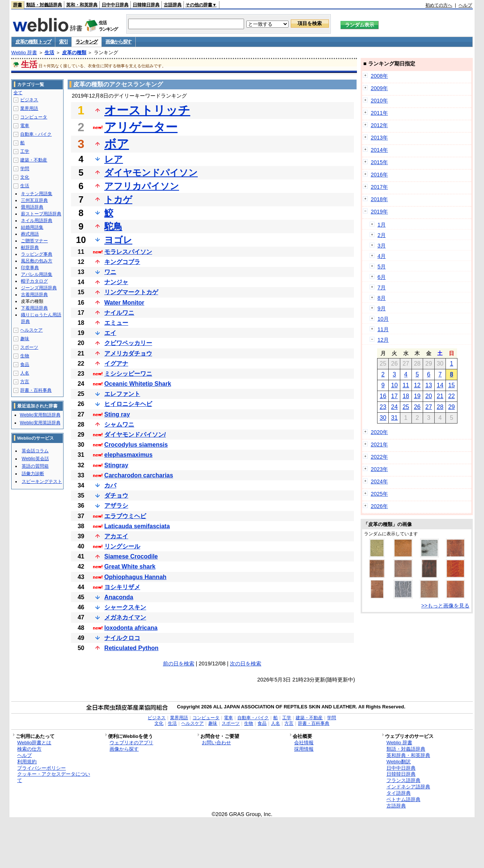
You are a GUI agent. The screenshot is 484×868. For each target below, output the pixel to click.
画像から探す (118, 42)
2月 (382, 235)
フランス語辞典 (403, 780)
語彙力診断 (33, 474)
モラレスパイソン (128, 252)
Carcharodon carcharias (139, 475)
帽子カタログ (34, 281)
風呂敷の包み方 (37, 261)
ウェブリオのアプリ (131, 743)
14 (440, 385)
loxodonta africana (131, 628)
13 (429, 385)
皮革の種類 (74, 53)
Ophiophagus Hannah (135, 577)
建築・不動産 (34, 160)
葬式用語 (30, 234)
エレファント (122, 394)
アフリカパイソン (142, 186)
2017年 (379, 187)
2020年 (379, 432)
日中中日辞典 (115, 5)
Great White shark (130, 567)
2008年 (379, 76)
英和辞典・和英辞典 (408, 755)
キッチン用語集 (37, 194)
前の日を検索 (179, 664)
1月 (382, 225)
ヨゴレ (118, 240)
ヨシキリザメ (122, 587)
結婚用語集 (32, 227)
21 (440, 396)
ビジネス (29, 100)
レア (114, 159)
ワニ (110, 272)
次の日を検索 (246, 664)
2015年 (379, 162)
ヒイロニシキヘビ (128, 404)
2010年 (379, 101)
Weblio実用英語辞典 (40, 423)
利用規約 (27, 762)
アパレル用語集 (37, 274)
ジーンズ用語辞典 (39, 288)
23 (383, 407)
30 (383, 418)
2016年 (379, 175)
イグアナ (116, 364)
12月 (383, 340)
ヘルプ (465, 5)
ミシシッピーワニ (128, 374)
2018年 (379, 199)
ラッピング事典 (37, 254)
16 (383, 396)
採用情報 (304, 749)
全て (18, 93)
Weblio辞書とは (34, 743)
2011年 (379, 113)
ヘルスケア (31, 330)
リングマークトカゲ (131, 292)
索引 (63, 42)
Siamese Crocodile (131, 556)
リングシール (122, 546)
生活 (49, 53)
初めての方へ (439, 5)
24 (394, 407)
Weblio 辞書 (24, 53)
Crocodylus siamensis (136, 445)
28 (440, 407)
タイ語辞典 (399, 793)
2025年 (379, 494)
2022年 (379, 457)
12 (417, 385)
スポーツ (29, 347)
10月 (383, 319)
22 (451, 396)
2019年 (379, 212)
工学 (25, 151)
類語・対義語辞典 (44, 5)
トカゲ (118, 199)
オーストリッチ (147, 110)
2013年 (379, 138)
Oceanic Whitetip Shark (138, 384)
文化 (25, 177)
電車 (25, 126)
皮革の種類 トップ (33, 42)
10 (394, 385)
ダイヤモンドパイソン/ (135, 435)
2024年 (379, 481)
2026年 (379, 506)
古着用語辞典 (34, 295)
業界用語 (29, 108)
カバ (110, 485)
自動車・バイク (36, 134)
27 (429, 407)
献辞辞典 (30, 247)
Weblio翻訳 (399, 762)
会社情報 (304, 743)
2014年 (379, 150)
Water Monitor (124, 303)
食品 (25, 364)
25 (406, 407)
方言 (25, 382)
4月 (382, 256)
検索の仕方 (29, 749)
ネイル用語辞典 (37, 221)
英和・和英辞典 (82, 5)
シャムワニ (119, 424)
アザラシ (116, 506)
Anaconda (119, 597)
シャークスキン (125, 607)
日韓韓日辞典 (146, 5)
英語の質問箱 (35, 466)
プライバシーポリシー (41, 768)
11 (406, 385)
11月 (383, 329)
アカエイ (116, 536)
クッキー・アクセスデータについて (54, 777)
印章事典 (30, 268)
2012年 (379, 125)
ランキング (87, 42)
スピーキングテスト (42, 481)
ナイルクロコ (122, 638)
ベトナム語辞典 (403, 799)
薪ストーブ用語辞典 (41, 214)
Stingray (116, 465)
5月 (382, 267)
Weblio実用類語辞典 (40, 415)
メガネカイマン (125, 617)
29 (451, 407)
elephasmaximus (128, 455)
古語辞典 (173, 5)
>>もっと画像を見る (445, 606)
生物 (25, 356)
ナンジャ (116, 282)
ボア (117, 144)
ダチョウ (116, 495)
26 (417, 407)
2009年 (379, 88)
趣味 (25, 339)
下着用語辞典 (34, 308)
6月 (382, 277)
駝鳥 (113, 226)
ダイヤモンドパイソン (151, 173)
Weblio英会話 (35, 459)
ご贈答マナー (34, 241)
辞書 (18, 5)
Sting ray (117, 414)
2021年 (379, 444)
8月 (382, 298)
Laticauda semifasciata (137, 526)
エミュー (116, 323)
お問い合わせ (216, 743)
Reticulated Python (131, 648)
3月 (382, 246)
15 (451, 385)
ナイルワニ (119, 313)
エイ (110, 333)
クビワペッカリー (128, 343)
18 (406, 396)
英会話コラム (35, 451)
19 (417, 396)
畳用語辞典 (32, 207)
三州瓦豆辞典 (34, 200)
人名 (25, 373)
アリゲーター (141, 127)
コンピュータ (34, 117)
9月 (382, 308)
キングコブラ (122, 262)
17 (394, 396)
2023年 (379, 469)
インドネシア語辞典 (408, 787)
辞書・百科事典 (36, 390)
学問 (25, 169)
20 (429, 396)
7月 (382, 287)
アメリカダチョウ (128, 353)
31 (394, 418)
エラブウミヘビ (125, 516)
